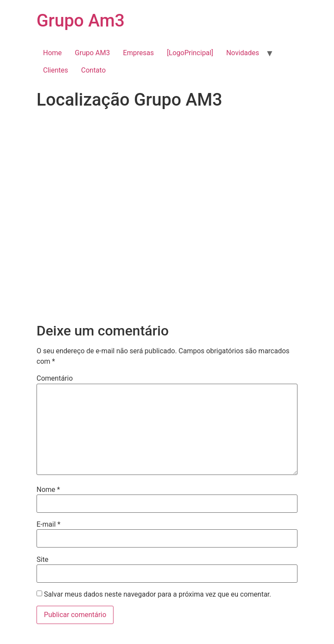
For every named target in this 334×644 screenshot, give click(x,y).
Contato (94, 70)
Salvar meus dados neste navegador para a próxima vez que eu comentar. (158, 594)
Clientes (56, 70)
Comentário (55, 378)
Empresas (139, 53)
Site (42, 560)
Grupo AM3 (92, 53)
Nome (48, 490)
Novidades (243, 53)
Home (52, 53)
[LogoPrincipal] (190, 53)
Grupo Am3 (81, 21)
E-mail (48, 524)
